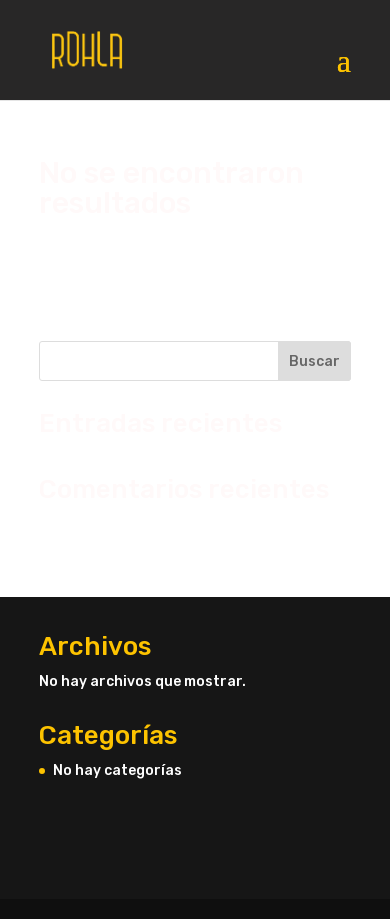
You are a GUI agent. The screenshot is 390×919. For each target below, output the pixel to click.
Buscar (314, 361)
